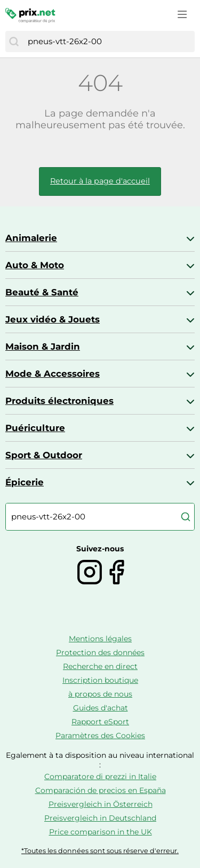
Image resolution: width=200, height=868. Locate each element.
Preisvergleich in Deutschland (100, 818)
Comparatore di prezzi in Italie (100, 776)
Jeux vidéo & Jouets (53, 319)
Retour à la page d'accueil (100, 181)
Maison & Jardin (43, 346)
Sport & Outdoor (44, 455)
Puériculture (35, 428)
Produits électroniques (59, 401)
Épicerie (25, 482)
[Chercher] (14, 42)
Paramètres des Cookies (100, 735)
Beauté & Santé (42, 292)
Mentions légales (100, 639)
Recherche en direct (100, 666)
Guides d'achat (101, 708)
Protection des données (100, 652)
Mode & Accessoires (53, 374)
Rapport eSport (100, 722)
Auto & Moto (35, 265)
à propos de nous (100, 694)
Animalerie (31, 238)
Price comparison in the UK (101, 832)
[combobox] (109, 42)
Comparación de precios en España (101, 790)
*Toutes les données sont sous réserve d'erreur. (100, 851)
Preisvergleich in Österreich (101, 804)
